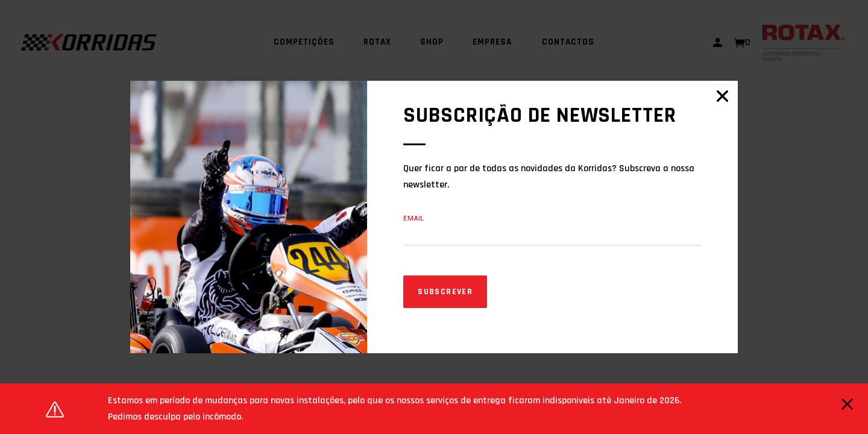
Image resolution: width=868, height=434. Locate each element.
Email (414, 219)
